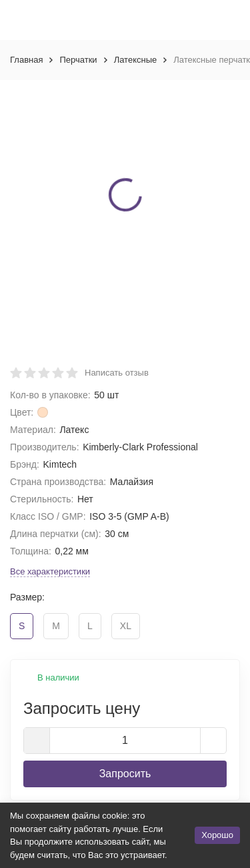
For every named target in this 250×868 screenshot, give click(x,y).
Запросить (125, 774)
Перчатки (78, 60)
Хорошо (217, 835)
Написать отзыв (117, 373)
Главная (26, 60)
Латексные (136, 60)
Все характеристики (50, 571)
